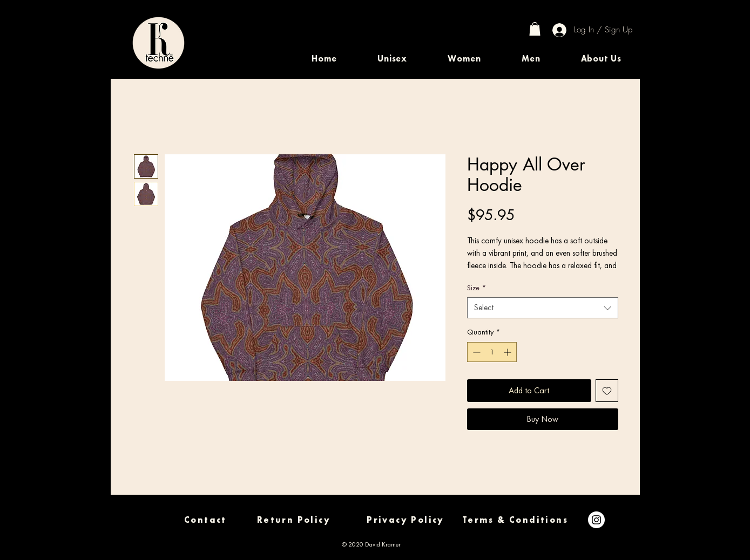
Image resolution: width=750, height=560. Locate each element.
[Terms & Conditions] (515, 520)
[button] (393, 59)
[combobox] (543, 308)
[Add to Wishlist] (607, 391)
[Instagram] (596, 520)
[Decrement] (475, 352)
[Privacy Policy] (406, 520)
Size (477, 288)
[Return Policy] (294, 520)
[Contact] (206, 520)
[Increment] (508, 352)
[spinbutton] (492, 352)
